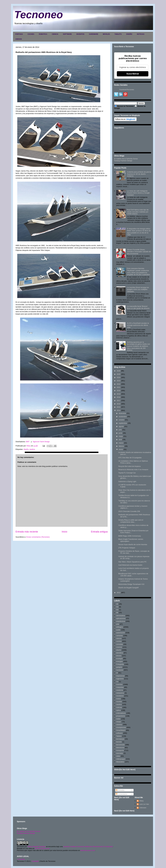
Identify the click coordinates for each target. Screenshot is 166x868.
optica (118, 710)
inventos (119, 684)
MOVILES (106, 34)
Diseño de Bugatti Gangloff (128, 588)
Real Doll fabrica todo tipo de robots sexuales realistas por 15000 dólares (138, 212)
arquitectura (121, 621)
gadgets (119, 667)
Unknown (143, 808)
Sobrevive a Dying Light (127, 481)
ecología (119, 659)
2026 (119, 371)
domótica (120, 653)
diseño (26, 449)
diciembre (122, 413)
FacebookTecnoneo (127, 90)
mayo (121, 436)
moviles (119, 702)
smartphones (121, 727)
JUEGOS (19, 39)
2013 (119, 593)
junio (121, 433)
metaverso (120, 693)
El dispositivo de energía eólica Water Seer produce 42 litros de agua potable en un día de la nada (139, 232)
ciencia (119, 638)
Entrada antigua (99, 532)
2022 (119, 384)
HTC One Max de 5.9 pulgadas (130, 458)
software (119, 733)
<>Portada (21, 859)
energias (119, 661)
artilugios (120, 627)
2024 (119, 377)
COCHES (31, 34)
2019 (119, 394)
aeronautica (121, 616)
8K (117, 613)
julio (120, 430)
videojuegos (121, 759)
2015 (119, 407)
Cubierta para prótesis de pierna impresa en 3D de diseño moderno (139, 174)
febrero (121, 446)
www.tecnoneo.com (42, 848)
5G (117, 607)
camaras (119, 636)
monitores (120, 696)
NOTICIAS (141, 34)
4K (117, 604)
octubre (122, 420)
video (118, 756)
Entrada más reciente (27, 532)
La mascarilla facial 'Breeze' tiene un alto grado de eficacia (138, 307)
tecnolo (119, 742)
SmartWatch (121, 730)
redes (118, 719)
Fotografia (120, 664)
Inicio (64, 532)
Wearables (120, 762)
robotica (119, 725)
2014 (119, 410)
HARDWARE (94, 34)
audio (118, 630)
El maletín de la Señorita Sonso (126, 159)
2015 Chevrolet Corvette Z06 (129, 511)
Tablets (119, 736)
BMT (28, 442)
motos (118, 699)
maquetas (120, 687)
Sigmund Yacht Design (41, 442)
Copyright (35, 861)
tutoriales (120, 753)
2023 (119, 381)
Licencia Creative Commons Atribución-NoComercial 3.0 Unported (88, 847)
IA (117, 673)
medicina (120, 690)
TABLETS (118, 34)
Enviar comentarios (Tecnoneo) (38, 537)
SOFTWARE (67, 34)
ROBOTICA (43, 34)
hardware (120, 670)
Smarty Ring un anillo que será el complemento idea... (131, 521)
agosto (121, 426)
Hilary (141, 801)
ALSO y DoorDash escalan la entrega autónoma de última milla (138, 325)
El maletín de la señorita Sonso (29, 831)
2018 (119, 397)
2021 (119, 387)
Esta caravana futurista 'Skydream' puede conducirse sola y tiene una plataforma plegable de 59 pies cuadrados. (139, 271)
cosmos (119, 647)
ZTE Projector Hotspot (127, 548)
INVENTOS (80, 34)
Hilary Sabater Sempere (37, 847)
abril (120, 440)
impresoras (120, 676)
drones (119, 656)
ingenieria (120, 679)
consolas (120, 644)
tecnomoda (120, 745)
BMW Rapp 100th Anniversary (130, 536)
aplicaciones (121, 618)
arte (118, 624)
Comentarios (121, 794)
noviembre (123, 417)
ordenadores (121, 713)
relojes (119, 722)
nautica (32, 449)
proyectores (121, 716)
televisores (120, 748)
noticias (119, 707)
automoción (121, 633)
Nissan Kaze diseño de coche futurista (133, 544)
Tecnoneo (39, 15)
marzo (121, 443)
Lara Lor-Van (144, 804)
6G (117, 610)
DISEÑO (129, 34)
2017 (119, 401)
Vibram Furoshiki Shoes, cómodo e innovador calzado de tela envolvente (139, 252)
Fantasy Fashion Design (123, 161)
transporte (120, 750)
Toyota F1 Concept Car (127, 473)
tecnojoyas (120, 739)
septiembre (123, 423)
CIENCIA (55, 34)
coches (119, 641)
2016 (119, 404)
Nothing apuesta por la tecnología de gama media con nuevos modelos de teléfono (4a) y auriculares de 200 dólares (138, 346)
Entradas (120, 790)
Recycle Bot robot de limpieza (129, 466)
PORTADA (19, 34)
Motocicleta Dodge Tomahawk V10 (131, 584)
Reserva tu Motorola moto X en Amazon (133, 470)
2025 (119, 374)
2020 (119, 391)
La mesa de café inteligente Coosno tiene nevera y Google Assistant (138, 193)
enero (121, 449)
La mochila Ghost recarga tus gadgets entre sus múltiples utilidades (138, 289)
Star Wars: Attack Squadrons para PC (132, 562)
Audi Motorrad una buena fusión (130, 565)
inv (117, 682)
